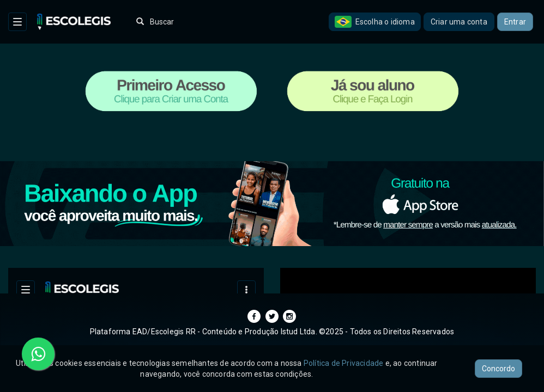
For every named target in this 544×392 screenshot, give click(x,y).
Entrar (515, 22)
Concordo (498, 369)
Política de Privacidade (344, 363)
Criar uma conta (459, 22)
